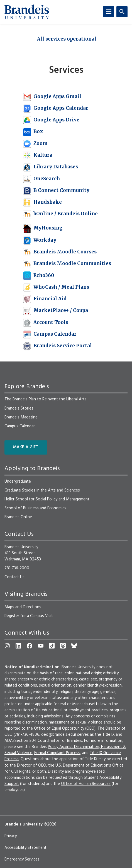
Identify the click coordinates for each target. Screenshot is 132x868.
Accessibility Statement (25, 848)
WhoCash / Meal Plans (56, 287)
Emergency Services (22, 859)
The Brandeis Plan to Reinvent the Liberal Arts (46, 399)
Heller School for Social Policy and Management (47, 499)
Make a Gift (26, 447)
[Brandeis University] (27, 12)
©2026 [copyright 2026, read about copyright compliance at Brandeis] (50, 824)
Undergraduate (18, 482)
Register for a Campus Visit (29, 616)
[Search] (122, 12)
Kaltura (38, 155)
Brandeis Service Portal (57, 346)
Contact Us (14, 577)
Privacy (11, 836)
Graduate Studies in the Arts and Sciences (42, 490)
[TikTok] (52, 646)
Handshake (42, 202)
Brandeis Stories (19, 408)
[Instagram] (7, 646)
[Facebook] (30, 646)
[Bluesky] (74, 646)
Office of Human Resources (86, 784)
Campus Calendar (50, 334)
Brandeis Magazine (21, 417)
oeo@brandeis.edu (58, 735)
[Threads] (63, 646)
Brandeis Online (18, 517)
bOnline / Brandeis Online (60, 214)
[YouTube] (41, 646)
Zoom (35, 143)
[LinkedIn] (18, 646)
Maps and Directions (23, 607)
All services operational (67, 39)
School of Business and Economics (35, 508)
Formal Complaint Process (57, 753)
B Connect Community (56, 190)
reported (12, 729)
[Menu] (109, 12)
